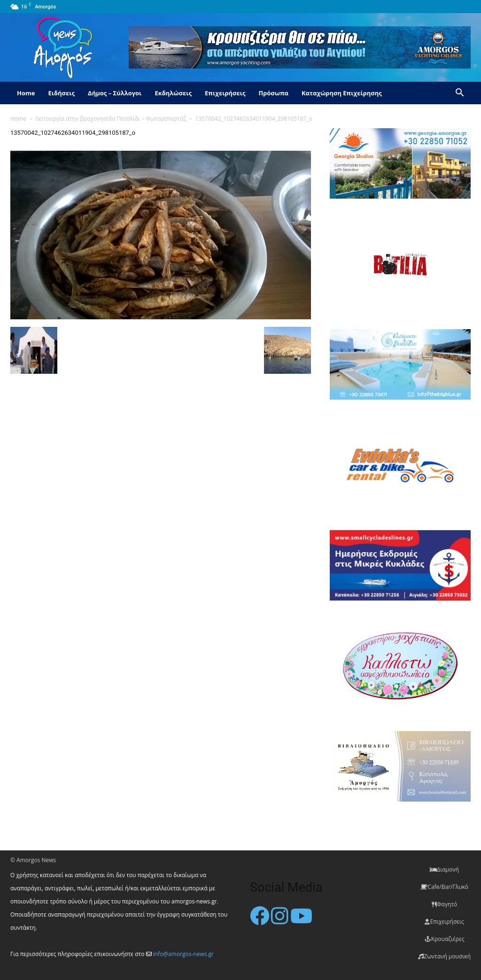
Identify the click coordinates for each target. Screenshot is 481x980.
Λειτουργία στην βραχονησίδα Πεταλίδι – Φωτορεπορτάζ (111, 119)
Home (26, 93)
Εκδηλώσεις (173, 93)
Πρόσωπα (273, 93)
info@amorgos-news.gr (183, 954)
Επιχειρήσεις (225, 93)
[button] (459, 94)
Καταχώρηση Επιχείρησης (342, 93)
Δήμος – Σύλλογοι (115, 93)
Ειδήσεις (61, 93)
